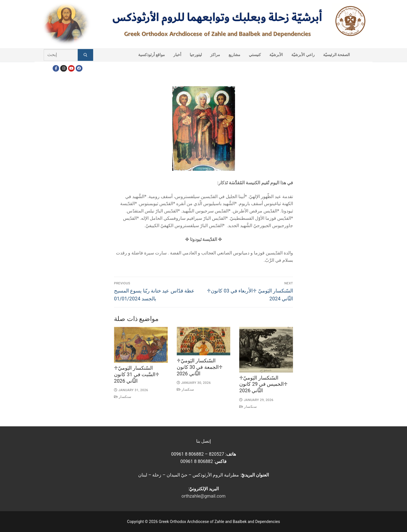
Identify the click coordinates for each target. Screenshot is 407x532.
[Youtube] (71, 68)
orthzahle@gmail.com (203, 496)
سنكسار (123, 397)
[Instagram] (63, 68)
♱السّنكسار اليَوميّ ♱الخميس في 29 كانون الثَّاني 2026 (263, 384)
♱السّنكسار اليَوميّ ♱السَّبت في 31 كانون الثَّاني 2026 (137, 374)
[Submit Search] (85, 55)
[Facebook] (56, 68)
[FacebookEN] (79, 68)
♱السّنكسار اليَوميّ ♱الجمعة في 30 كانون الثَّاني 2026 (200, 367)
